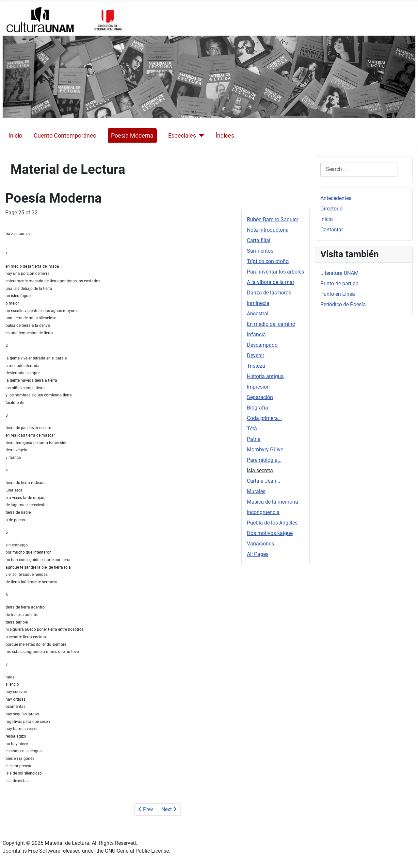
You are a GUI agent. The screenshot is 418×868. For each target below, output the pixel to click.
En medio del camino (271, 324)
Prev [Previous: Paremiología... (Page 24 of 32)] (146, 809)
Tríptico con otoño (268, 261)
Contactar (332, 230)
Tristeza (256, 366)
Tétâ (252, 429)
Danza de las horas (269, 293)
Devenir (256, 355)
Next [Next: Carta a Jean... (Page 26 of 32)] (169, 809)
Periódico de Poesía (343, 304)
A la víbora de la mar (271, 282)
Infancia (256, 334)
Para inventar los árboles (275, 272)
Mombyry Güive (265, 450)
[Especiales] (200, 136)
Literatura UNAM (339, 273)
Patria (254, 439)
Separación (260, 397)
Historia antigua (265, 376)
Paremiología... (264, 460)
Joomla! (12, 851)
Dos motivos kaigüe (270, 533)
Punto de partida (339, 284)
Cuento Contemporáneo (65, 136)
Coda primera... (264, 418)
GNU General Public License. (137, 851)
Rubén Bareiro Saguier (273, 219)
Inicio (15, 136)
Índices (225, 136)
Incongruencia (263, 512)
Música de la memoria (273, 502)
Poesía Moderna (132, 136)
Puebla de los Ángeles (272, 523)
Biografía (257, 408)
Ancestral (258, 314)
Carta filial (259, 240)
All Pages (258, 554)
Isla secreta (260, 470)
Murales (256, 491)
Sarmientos (260, 251)
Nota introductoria (268, 230)
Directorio (331, 209)
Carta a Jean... (264, 481)
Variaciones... (262, 544)
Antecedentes (336, 198)
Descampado (262, 345)
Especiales (182, 136)
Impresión (258, 387)
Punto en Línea (338, 294)
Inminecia (258, 303)
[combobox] (359, 169)
